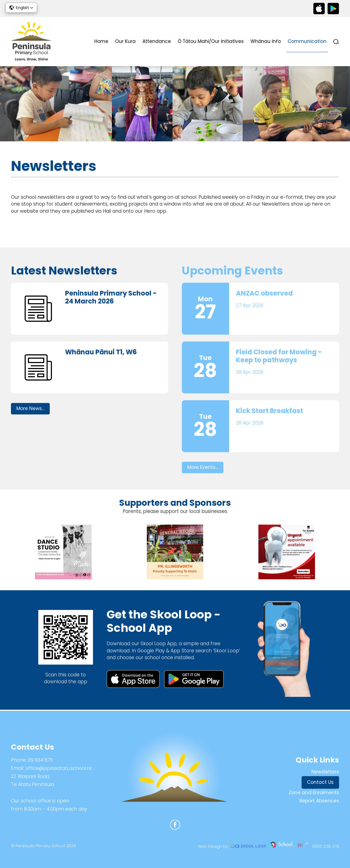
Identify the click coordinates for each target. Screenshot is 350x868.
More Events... (203, 468)
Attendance (157, 41)
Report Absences (319, 801)
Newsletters (325, 772)
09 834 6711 (40, 760)
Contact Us (320, 782)
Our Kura (125, 41)
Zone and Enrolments (314, 793)
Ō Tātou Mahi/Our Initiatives (211, 41)
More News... (30, 409)
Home (101, 41)
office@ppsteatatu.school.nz (59, 768)
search (336, 42)
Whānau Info (266, 41)
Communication (307, 41)
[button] (21, 8)
